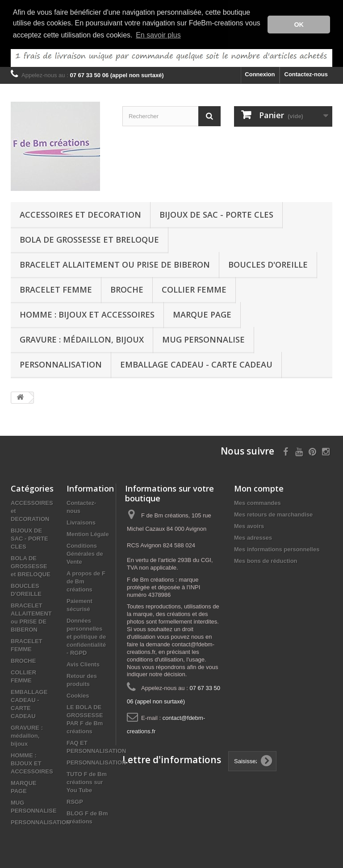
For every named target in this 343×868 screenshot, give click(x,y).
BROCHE (127, 289)
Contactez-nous (306, 73)
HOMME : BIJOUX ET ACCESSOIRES (87, 314)
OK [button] (299, 25)
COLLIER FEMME (194, 289)
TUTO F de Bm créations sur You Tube (87, 781)
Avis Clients (83, 663)
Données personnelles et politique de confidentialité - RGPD (86, 636)
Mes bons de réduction (266, 560)
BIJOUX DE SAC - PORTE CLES (216, 214)
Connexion (260, 73)
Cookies (78, 695)
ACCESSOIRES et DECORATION (80, 214)
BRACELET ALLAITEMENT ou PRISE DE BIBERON (115, 264)
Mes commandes (257, 502)
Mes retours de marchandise (273, 514)
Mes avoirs (249, 525)
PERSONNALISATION (61, 364)
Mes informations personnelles (277, 548)
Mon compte (259, 488)
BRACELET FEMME (56, 289)
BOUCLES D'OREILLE (268, 264)
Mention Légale (88, 533)
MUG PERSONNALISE (203, 339)
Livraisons (81, 522)
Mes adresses (253, 537)
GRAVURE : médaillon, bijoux (82, 339)
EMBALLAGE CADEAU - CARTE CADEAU (196, 364)
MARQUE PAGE (202, 314)
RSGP (75, 801)
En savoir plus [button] (158, 35)
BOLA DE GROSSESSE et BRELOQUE (89, 239)
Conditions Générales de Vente (85, 553)
